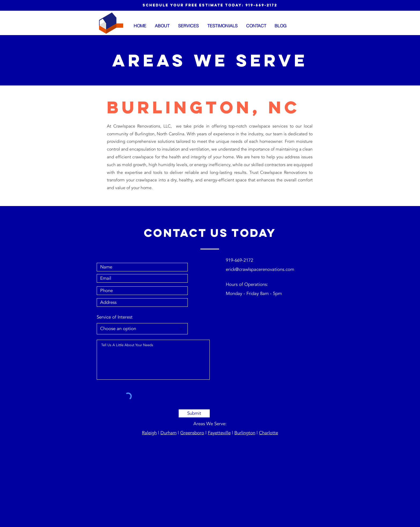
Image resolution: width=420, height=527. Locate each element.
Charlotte (269, 433)
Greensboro (192, 433)
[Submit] (194, 413)
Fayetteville (219, 433)
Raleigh (149, 433)
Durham (168, 433)
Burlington (245, 433)
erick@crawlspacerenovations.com (260, 269)
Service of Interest (115, 317)
